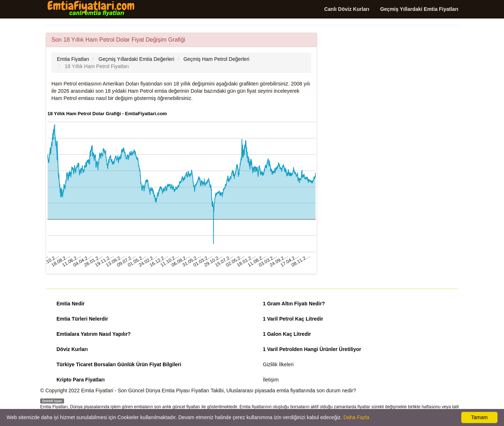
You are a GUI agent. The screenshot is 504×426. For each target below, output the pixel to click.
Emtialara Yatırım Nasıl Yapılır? (94, 334)
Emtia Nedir (71, 304)
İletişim (271, 380)
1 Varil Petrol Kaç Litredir (293, 319)
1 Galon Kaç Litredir (287, 334)
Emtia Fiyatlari (97, 390)
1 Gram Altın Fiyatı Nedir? (294, 304)
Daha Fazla (356, 417)
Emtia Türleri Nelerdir (82, 319)
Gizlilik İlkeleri (278, 364)
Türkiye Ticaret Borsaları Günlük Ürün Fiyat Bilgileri (119, 364)
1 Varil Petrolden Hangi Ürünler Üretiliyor (312, 349)
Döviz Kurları (72, 349)
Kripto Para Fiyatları (81, 380)
